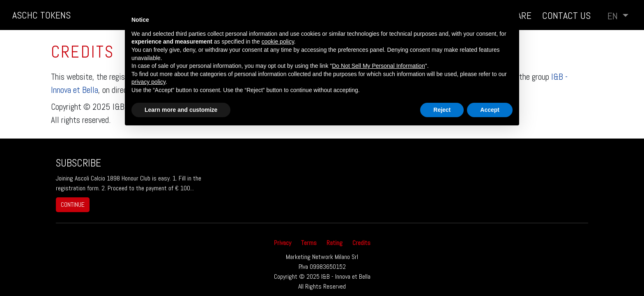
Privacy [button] (283, 243)
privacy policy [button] (148, 82)
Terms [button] (309, 243)
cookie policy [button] (278, 42)
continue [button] (73, 205)
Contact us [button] (566, 15)
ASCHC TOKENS (41, 15)
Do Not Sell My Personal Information (378, 66)
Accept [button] (490, 110)
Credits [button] (361, 243)
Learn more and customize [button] (181, 110)
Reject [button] (442, 110)
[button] (618, 16)
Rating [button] (335, 243)
